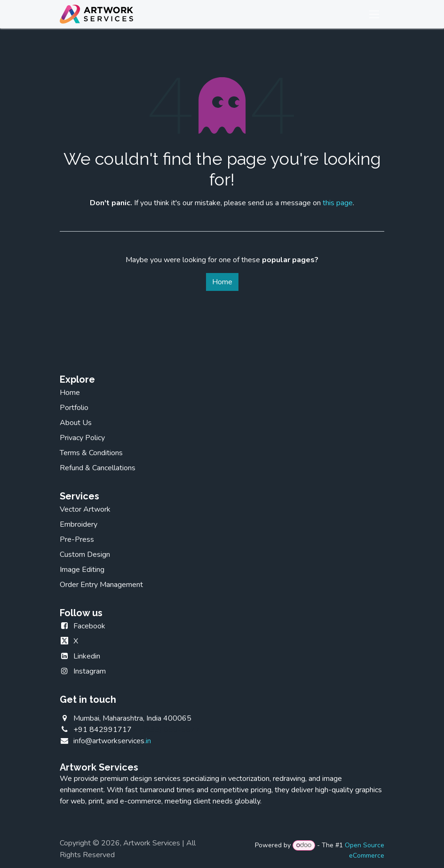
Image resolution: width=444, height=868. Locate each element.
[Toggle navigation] (374, 14)
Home (222, 282)
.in (112, 741)
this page (338, 203)
